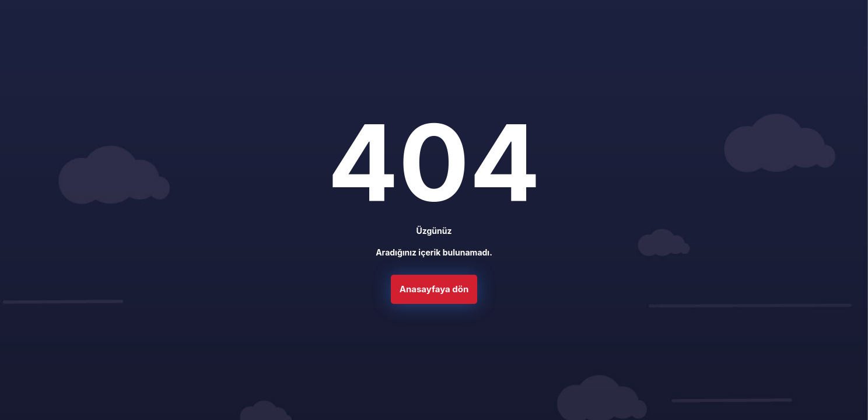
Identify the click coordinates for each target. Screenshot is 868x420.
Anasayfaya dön (434, 293)
